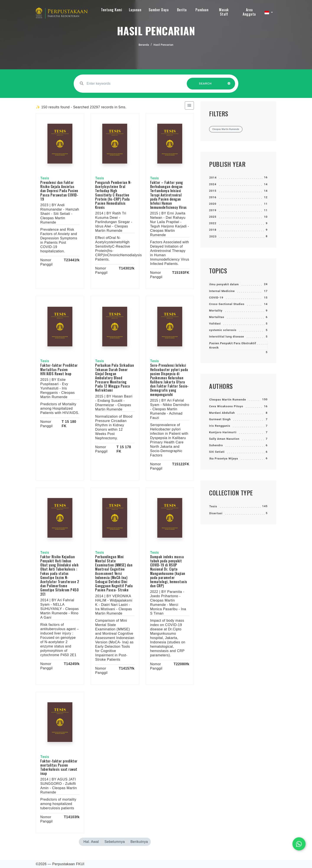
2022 (213, 223)
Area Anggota (249, 12)
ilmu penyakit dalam (224, 284)
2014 (213, 178)
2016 (213, 197)
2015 (213, 191)
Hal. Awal (91, 842)
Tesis (213, 506)
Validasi (215, 324)
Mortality (216, 311)
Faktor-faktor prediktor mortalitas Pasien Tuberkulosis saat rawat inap (59, 767)
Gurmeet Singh (220, 419)
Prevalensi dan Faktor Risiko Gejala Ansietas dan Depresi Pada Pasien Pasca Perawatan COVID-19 (59, 191)
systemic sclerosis (223, 330)
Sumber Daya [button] (159, 10)
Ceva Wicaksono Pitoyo (226, 406)
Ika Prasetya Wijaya (224, 458)
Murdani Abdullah (222, 413)
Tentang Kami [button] (111, 10)
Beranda (144, 45)
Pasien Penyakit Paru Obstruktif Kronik (233, 345)
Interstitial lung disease (227, 337)
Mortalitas (217, 317)
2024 (213, 184)
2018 (213, 230)
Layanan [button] (135, 10)
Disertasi (216, 513)
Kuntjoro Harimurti (223, 432)
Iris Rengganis (220, 426)
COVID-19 (216, 298)
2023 (213, 236)
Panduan (202, 10)
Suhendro (216, 445)
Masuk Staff (224, 12)
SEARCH (205, 86)
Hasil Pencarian (164, 45)
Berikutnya (139, 842)
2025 (213, 217)
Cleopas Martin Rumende (228, 400)
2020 (213, 204)
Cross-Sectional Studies (227, 304)
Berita (182, 10)
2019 (213, 210)
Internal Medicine (222, 291)
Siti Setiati (217, 452)
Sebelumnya (115, 842)
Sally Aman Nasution (224, 439)
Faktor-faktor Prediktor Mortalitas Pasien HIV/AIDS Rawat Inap (59, 369)
